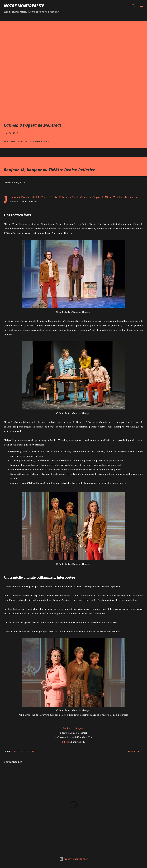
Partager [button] (10, 141)
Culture (18, 751)
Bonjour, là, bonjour (73, 728)
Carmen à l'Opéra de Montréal (32, 125)
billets (65, 742)
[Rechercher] (133, 6)
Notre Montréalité (24, 6)
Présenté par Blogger (73, 859)
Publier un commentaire (34, 141)
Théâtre (29, 751)
